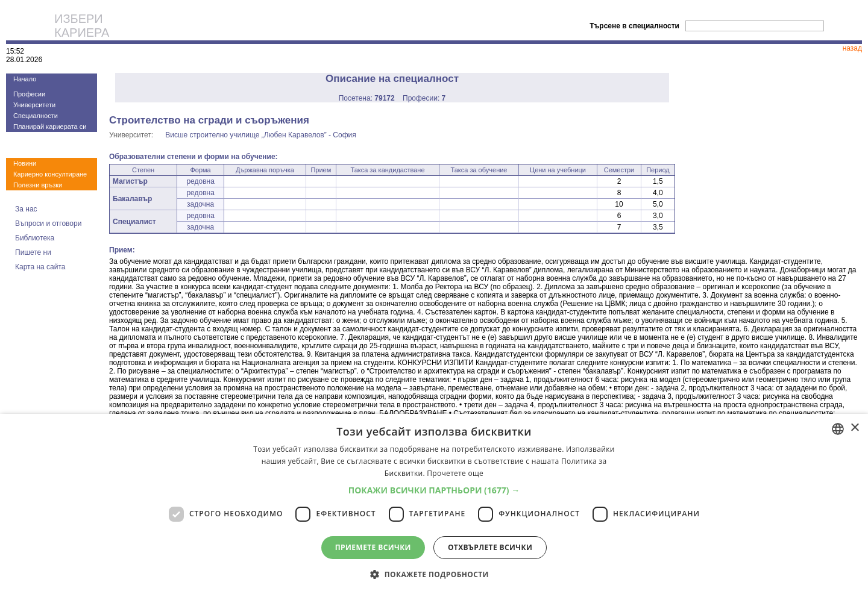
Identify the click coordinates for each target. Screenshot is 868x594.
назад (852, 48)
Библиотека (35, 238)
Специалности (36, 116)
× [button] (854, 428)
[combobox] (838, 429)
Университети (34, 105)
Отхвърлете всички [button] (490, 547)
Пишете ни (33, 252)
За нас (26, 209)
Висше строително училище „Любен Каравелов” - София (261, 135)
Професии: (424, 98)
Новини (25, 163)
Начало (25, 79)
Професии (29, 94)
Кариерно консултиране (50, 174)
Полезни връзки (38, 185)
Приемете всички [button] (373, 547)
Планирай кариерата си (50, 127)
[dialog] (434, 504)
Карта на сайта (40, 267)
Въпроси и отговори (48, 224)
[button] (434, 490)
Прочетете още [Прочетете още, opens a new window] (455, 473)
